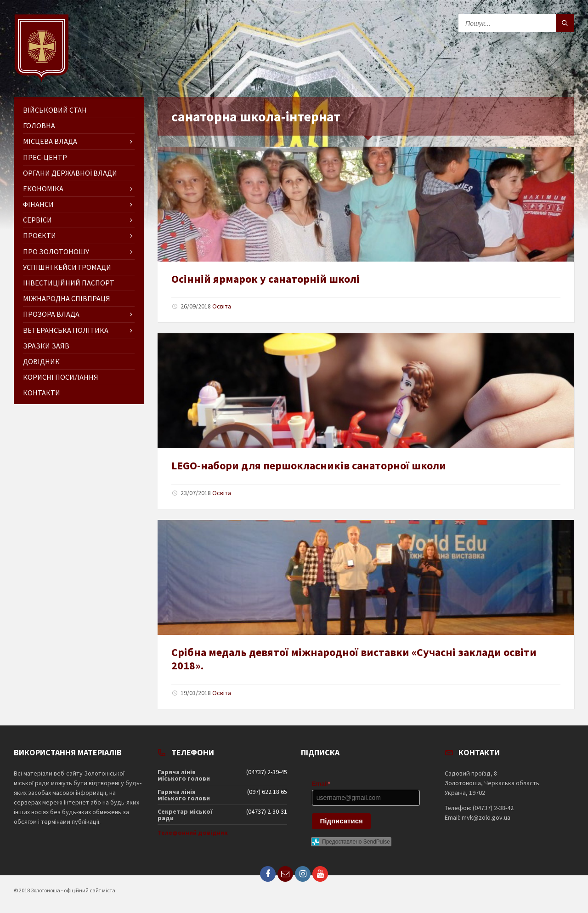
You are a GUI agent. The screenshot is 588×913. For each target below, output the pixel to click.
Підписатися (342, 821)
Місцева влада (50, 141)
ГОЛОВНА (39, 126)
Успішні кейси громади (67, 267)
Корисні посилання (61, 377)
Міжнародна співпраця (67, 298)
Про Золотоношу (56, 251)
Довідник (41, 361)
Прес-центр (45, 157)
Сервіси (37, 220)
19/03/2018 (196, 693)
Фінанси (38, 204)
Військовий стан (55, 110)
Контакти (42, 393)
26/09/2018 (196, 306)
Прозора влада (51, 314)
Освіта (222, 306)
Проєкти (40, 235)
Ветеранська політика (66, 330)
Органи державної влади (70, 173)
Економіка (43, 188)
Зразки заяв (46, 346)
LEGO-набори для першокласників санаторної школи (309, 465)
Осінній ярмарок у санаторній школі (266, 279)
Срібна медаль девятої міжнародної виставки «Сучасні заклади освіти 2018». (354, 659)
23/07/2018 (196, 493)
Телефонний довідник (193, 833)
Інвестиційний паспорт (69, 283)
